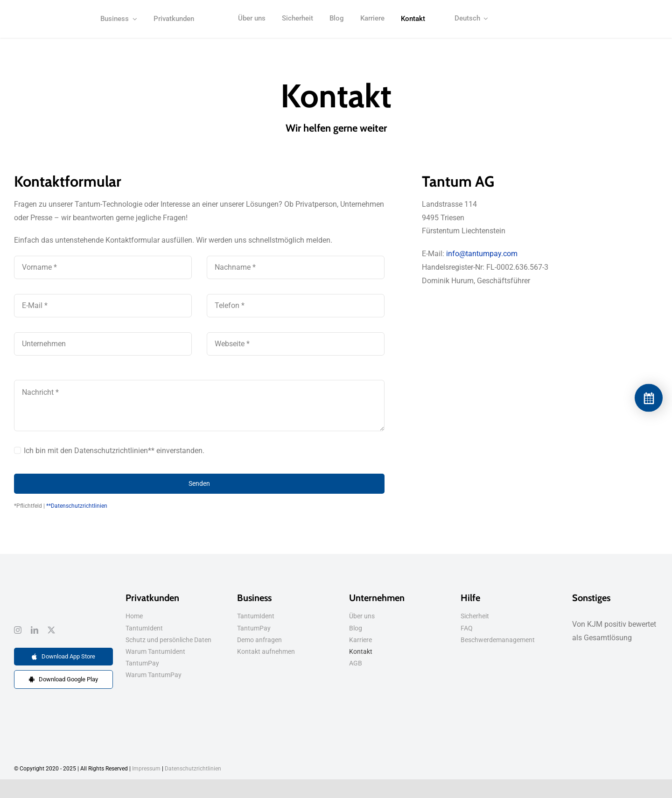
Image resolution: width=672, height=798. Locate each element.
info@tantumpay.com (482, 254)
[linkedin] (35, 630)
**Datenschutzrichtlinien (77, 506)
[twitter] (51, 630)
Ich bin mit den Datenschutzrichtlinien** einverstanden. (114, 451)
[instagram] (18, 630)
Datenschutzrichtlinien (193, 769)
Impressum (146, 769)
